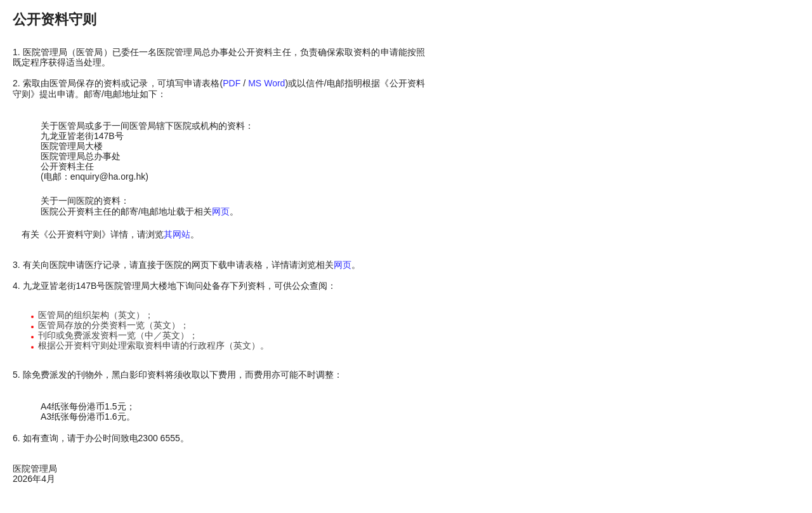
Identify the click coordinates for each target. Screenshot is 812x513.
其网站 (177, 234)
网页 (221, 211)
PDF (232, 83)
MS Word (266, 83)
